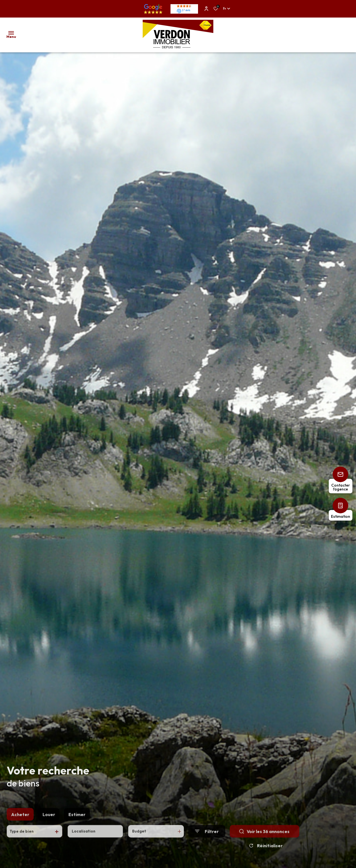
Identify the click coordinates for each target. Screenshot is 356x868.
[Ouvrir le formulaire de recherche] (207, 837)
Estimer (77, 820)
